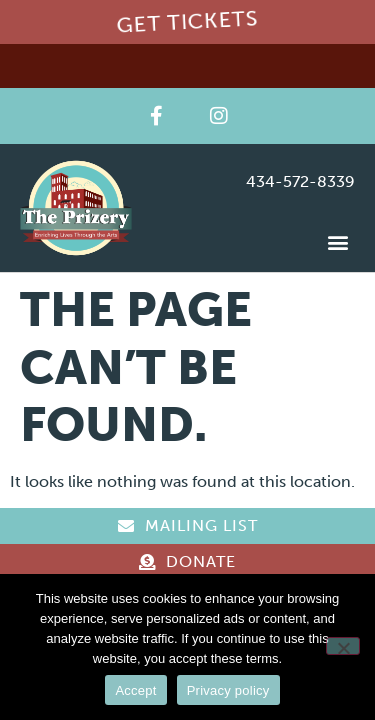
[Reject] (343, 646)
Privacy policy (228, 690)
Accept (135, 690)
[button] (338, 241)
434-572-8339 (300, 181)
